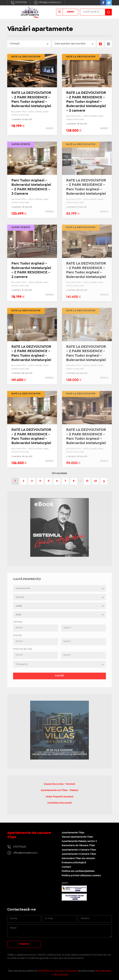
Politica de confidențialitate (78, 871)
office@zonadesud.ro (48, 3)
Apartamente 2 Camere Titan (79, 850)
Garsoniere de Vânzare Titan (78, 845)
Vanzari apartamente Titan (77, 837)
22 (96, 481)
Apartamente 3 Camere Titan (79, 854)
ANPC (65, 883)
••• (80, 481)
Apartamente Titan (73, 833)
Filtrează (15, 44)
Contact (66, 867)
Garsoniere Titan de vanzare (78, 858)
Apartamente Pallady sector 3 (79, 841)
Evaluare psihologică (74, 863)
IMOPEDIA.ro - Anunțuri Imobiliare (58, 971)
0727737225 (19, 3)
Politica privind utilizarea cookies (81, 876)
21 (87, 481)
